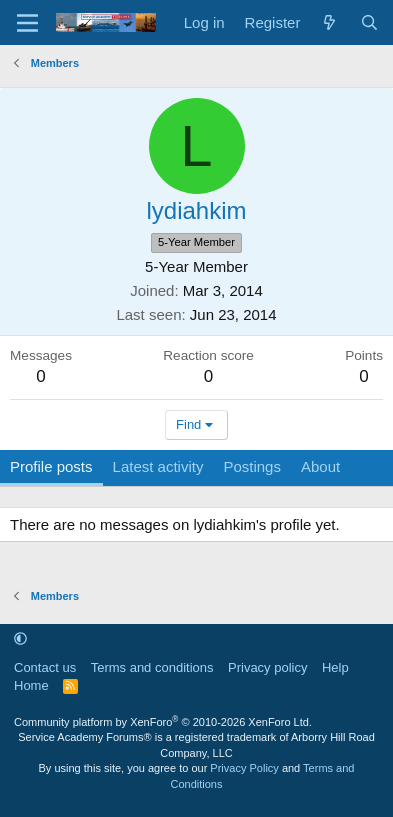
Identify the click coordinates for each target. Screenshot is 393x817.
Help (335, 667)
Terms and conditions (152, 667)
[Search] (369, 22)
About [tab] (320, 466)
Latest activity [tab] (158, 466)
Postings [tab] (252, 466)
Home (31, 685)
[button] (20, 638)
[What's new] (329, 22)
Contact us (45, 667)
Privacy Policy (244, 768)
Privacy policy (267, 667)
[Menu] (27, 23)
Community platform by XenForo (163, 722)
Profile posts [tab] (51, 466)
